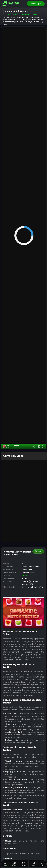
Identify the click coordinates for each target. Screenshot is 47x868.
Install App (36, 4)
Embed (38, 554)
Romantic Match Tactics (11, 449)
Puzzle (24, 578)
